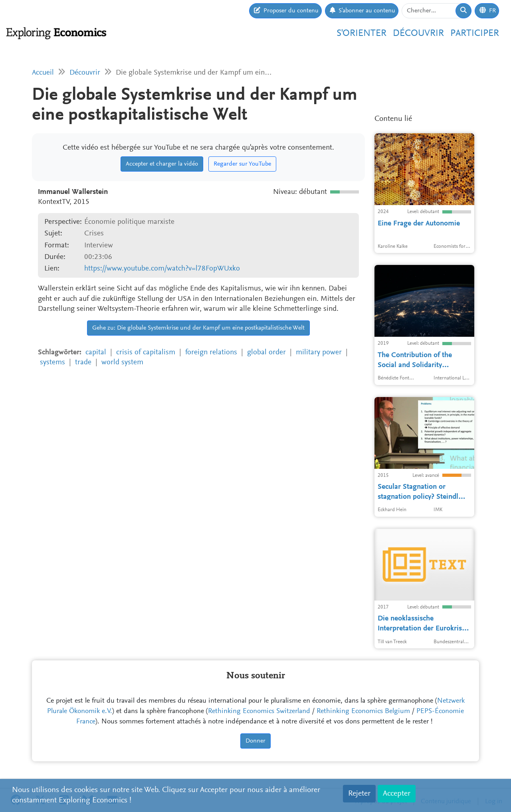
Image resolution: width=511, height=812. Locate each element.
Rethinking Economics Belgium (363, 711)
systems (52, 363)
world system (122, 363)
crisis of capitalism (146, 353)
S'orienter (361, 34)
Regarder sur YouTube (242, 164)
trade (83, 363)
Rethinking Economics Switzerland (259, 711)
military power (319, 353)
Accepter (397, 794)
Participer (475, 34)
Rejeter (359, 794)
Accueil (43, 73)
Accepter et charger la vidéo (162, 164)
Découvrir (418, 34)
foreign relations (211, 353)
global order (266, 353)
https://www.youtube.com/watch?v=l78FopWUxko (162, 269)
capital (96, 353)
